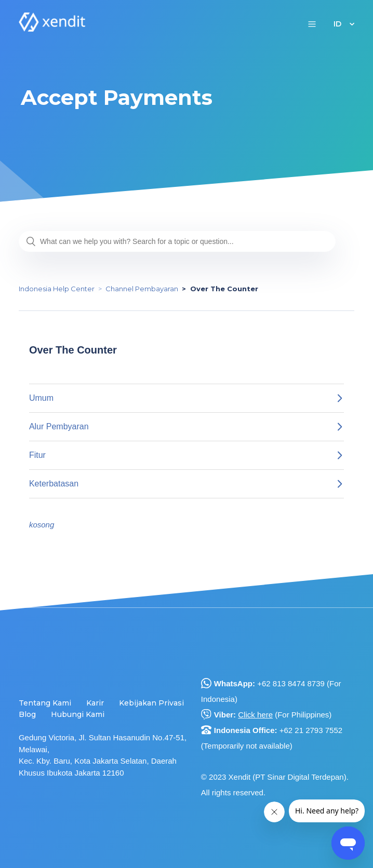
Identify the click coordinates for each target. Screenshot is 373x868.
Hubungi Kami (78, 714)
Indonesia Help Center (57, 289)
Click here (255, 715)
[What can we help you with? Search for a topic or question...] (177, 241)
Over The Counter (224, 289)
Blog (27, 714)
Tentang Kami (45, 703)
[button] (312, 24)
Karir (95, 703)
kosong (42, 525)
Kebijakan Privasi (151, 703)
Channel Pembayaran (142, 289)
